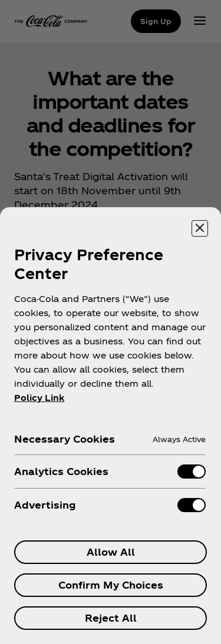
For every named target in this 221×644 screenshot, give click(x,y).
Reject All (111, 618)
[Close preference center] (200, 228)
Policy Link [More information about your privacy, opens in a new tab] (39, 398)
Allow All (111, 552)
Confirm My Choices (111, 585)
